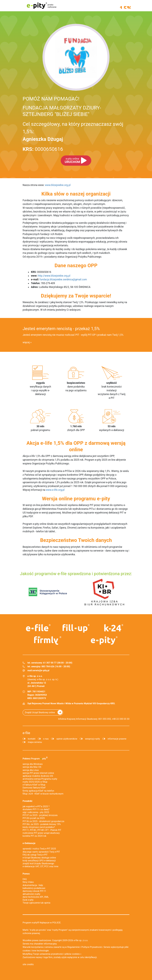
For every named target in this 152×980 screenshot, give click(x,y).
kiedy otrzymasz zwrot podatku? (39, 827)
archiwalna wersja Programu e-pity (40, 779)
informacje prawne (117, 739)
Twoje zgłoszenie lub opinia (36, 903)
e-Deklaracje (29, 843)
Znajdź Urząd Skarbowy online (40, 712)
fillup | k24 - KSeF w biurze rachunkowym (43, 794)
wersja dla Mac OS (32, 767)
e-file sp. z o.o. (81, 940)
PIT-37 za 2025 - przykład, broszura (40, 815)
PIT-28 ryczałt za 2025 (34, 818)
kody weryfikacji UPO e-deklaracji (39, 861)
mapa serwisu (35, 742)
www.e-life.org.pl (55, 490)
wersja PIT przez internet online (38, 773)
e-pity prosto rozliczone (41, 6)
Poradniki (27, 801)
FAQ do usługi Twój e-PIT (35, 855)
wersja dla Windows (33, 764)
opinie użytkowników (67, 739)
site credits (28, 964)
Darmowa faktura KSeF (34, 788)
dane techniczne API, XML (36, 897)
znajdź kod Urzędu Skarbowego (38, 864)
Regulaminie (74, 947)
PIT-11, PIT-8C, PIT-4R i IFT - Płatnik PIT (42, 830)
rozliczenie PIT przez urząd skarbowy (41, 833)
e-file (26, 733)
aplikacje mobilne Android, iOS (38, 776)
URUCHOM (72, 161)
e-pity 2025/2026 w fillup (35, 782)
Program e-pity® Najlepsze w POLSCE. (42, 923)
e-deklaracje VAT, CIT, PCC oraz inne (41, 866)
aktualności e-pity (31, 894)
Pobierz (35, 758)
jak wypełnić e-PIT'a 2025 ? (36, 806)
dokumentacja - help (33, 885)
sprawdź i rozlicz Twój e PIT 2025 (39, 849)
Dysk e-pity (28, 900)
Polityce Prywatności (92, 947)
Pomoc (26, 874)
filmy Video (28, 882)
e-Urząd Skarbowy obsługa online (39, 858)
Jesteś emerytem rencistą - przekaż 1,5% (61, 329)
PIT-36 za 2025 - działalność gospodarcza (43, 821)
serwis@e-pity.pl (41, 670)
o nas (46, 739)
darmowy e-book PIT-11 (34, 891)
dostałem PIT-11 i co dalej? (36, 809)
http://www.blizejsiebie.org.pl (54, 276)
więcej (26, 342)
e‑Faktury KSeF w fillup (34, 785)
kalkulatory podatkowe (34, 888)
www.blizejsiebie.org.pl (58, 185)
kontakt (32, 739)
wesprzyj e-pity (92, 739)
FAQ (25, 879)
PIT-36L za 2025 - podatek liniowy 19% (42, 824)
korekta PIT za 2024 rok (34, 836)
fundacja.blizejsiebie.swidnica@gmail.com (63, 280)
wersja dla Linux (31, 770)
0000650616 (43, 149)
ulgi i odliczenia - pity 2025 (36, 812)
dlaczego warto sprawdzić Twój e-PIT (41, 852)
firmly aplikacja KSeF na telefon (38, 791)
